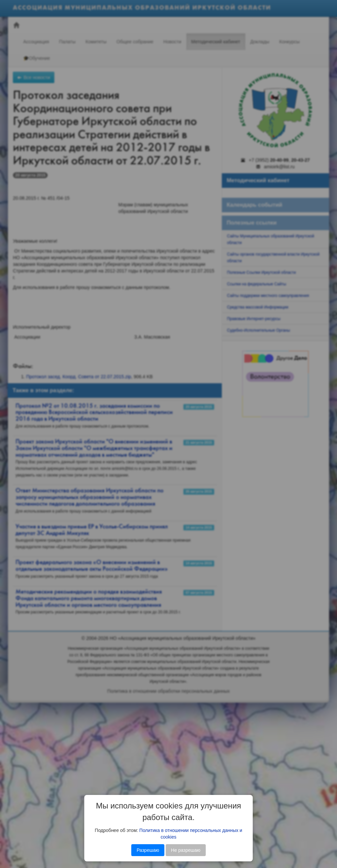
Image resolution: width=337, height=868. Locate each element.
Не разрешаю (186, 850)
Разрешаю (148, 850)
